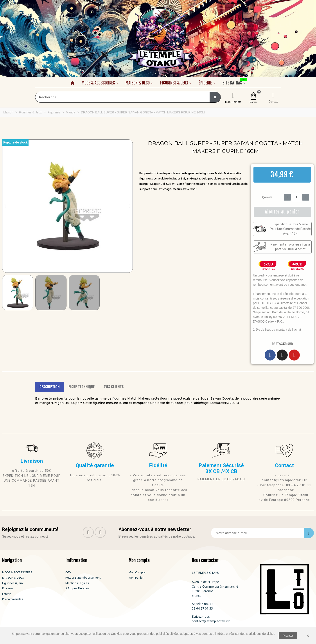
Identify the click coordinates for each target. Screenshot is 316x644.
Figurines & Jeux (174, 83)
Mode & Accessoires (98, 83)
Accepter (288, 636)
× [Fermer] (308, 636)
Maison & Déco (138, 83)
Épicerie (205, 83)
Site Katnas (235, 82)
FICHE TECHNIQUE (82, 387)
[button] (5, 206)
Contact (273, 102)
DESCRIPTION (50, 387)
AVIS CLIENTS (114, 387)
